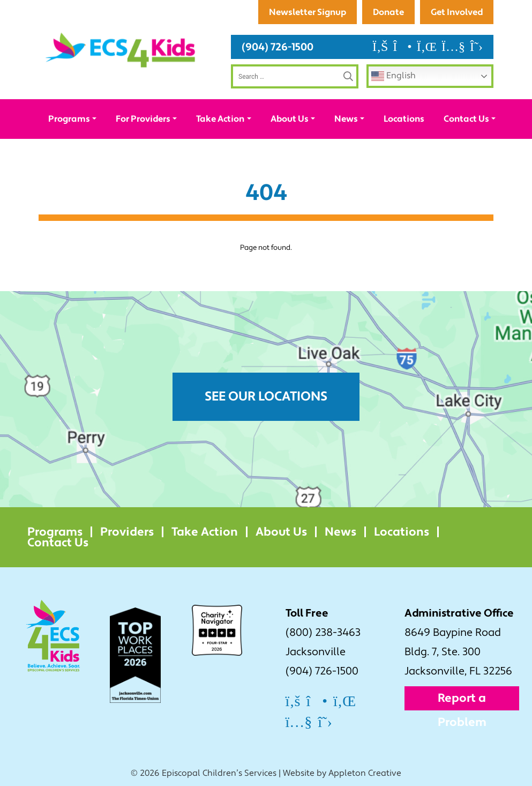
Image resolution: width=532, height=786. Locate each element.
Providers (127, 532)
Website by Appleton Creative (342, 773)
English (394, 76)
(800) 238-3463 (323, 633)
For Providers (143, 119)
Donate (388, 12)
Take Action (220, 119)
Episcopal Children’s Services (219, 773)
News (346, 119)
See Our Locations (266, 396)
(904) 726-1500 (278, 47)
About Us (290, 119)
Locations (404, 119)
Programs (69, 119)
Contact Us (466, 119)
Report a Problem (462, 700)
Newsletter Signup (308, 12)
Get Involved (457, 12)
